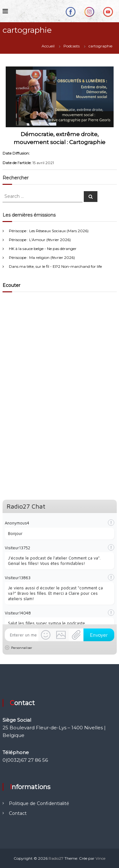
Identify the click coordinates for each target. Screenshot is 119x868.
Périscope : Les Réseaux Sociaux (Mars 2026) (49, 231)
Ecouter (11, 285)
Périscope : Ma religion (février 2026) (42, 257)
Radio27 (56, 858)
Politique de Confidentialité (39, 803)
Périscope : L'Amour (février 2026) (40, 240)
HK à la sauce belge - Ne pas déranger (43, 249)
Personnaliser (22, 648)
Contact (18, 813)
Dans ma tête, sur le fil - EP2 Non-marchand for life (55, 266)
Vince (100, 858)
